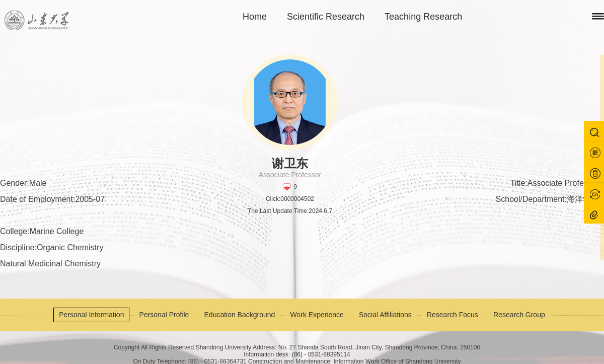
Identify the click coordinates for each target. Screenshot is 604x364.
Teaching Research (423, 17)
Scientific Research (326, 17)
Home (255, 17)
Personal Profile (164, 315)
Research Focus (452, 315)
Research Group (519, 315)
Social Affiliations (385, 315)
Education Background (240, 315)
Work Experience (317, 315)
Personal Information (91, 315)
